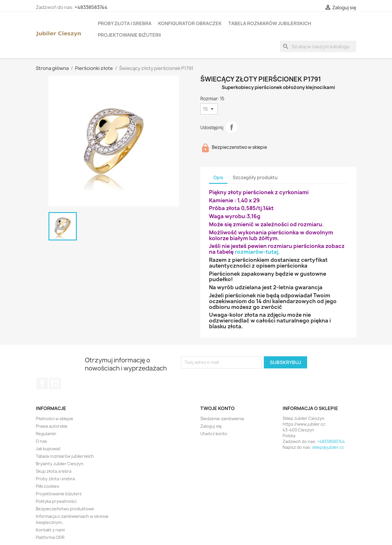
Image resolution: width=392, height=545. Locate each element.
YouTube (55, 383)
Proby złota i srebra (125, 23)
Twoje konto (218, 408)
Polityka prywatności (56, 501)
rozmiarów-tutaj (256, 252)
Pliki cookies (47, 486)
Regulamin (46, 434)
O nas (41, 441)
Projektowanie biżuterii (129, 35)
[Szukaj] (318, 47)
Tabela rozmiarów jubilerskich (270, 23)
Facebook (42, 383)
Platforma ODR (50, 537)
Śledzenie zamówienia (222, 419)
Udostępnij (232, 127)
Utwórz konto (214, 434)
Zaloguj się (211, 426)
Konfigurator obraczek (190, 23)
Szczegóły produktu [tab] (255, 178)
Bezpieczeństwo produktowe (65, 509)
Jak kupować (48, 449)
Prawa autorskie (52, 426)
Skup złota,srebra (54, 471)
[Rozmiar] (209, 109)
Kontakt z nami (50, 530)
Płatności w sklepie (55, 419)
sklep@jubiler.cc (328, 447)
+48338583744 (91, 7)
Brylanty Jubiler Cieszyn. (60, 464)
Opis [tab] (218, 178)
